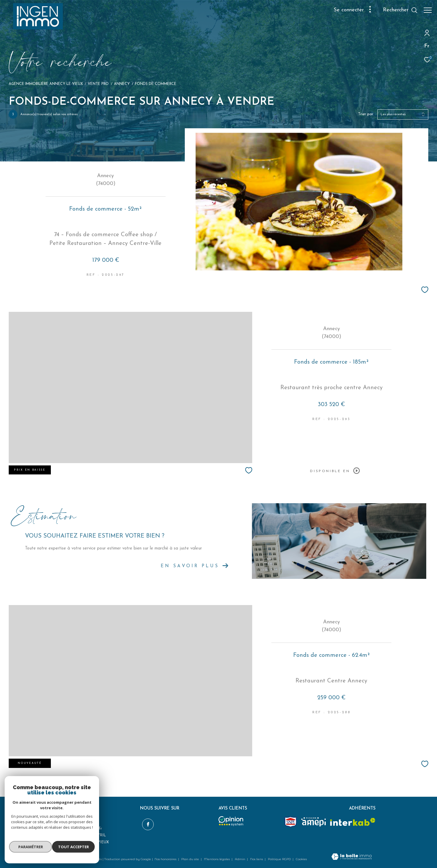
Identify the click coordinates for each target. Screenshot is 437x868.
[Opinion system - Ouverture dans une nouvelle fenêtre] (231, 821)
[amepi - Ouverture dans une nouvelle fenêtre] (314, 822)
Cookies (301, 859)
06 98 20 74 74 (75, 822)
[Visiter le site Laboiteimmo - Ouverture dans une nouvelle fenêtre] (352, 857)
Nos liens (257, 859)
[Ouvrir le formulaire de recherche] (397, 10)
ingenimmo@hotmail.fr (82, 829)
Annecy (122, 84)
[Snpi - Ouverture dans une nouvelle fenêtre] (291, 822)
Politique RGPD (279, 859)
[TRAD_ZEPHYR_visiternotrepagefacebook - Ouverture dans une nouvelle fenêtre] (146, 823)
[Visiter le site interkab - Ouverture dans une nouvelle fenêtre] (353, 822)
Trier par (366, 114)
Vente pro (98, 84)
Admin (240, 859)
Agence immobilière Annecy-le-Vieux (46, 84)
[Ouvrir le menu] (428, 10)
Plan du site (191, 859)
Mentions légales (217, 859)
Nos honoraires (166, 859)
